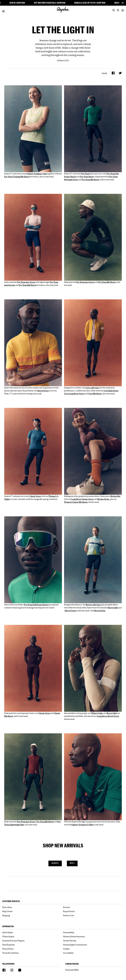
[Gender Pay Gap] (93, 941)
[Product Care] (93, 916)
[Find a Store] (33, 907)
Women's (55, 863)
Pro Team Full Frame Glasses (36, 605)
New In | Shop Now (18, 3)
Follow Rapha (8, 964)
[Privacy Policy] (33, 949)
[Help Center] (33, 911)
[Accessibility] (93, 953)
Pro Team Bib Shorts (91, 180)
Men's (72, 863)
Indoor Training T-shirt (37, 174)
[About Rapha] (33, 932)
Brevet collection (93, 605)
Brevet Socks (100, 611)
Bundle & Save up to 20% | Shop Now (91, 3)
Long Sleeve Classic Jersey (82, 499)
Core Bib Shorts (95, 394)
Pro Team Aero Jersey (26, 282)
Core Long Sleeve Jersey (74, 394)
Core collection (92, 388)
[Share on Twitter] (120, 73)
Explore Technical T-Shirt (82, 825)
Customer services (11, 901)
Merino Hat (115, 496)
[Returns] (93, 907)
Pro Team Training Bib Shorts (17, 177)
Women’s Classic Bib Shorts (76, 502)
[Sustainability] (93, 932)
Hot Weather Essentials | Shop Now (50, 3)
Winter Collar (97, 713)
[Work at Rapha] (33, 937)
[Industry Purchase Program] (33, 941)
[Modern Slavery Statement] (93, 937)
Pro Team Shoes (87, 177)
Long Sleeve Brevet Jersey (108, 716)
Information (8, 927)
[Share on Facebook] (113, 73)
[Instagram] (12, 971)
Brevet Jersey (43, 391)
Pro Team (85, 174)
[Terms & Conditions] (33, 953)
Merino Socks (103, 499)
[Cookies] (93, 949)
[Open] (3, 12)
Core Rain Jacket (111, 391)
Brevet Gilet (113, 608)
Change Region (72, 964)
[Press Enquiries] (33, 945)
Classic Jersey (35, 496)
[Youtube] (20, 971)
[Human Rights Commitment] (93, 945)
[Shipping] (33, 916)
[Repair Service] (93, 911)
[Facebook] (4, 971)
